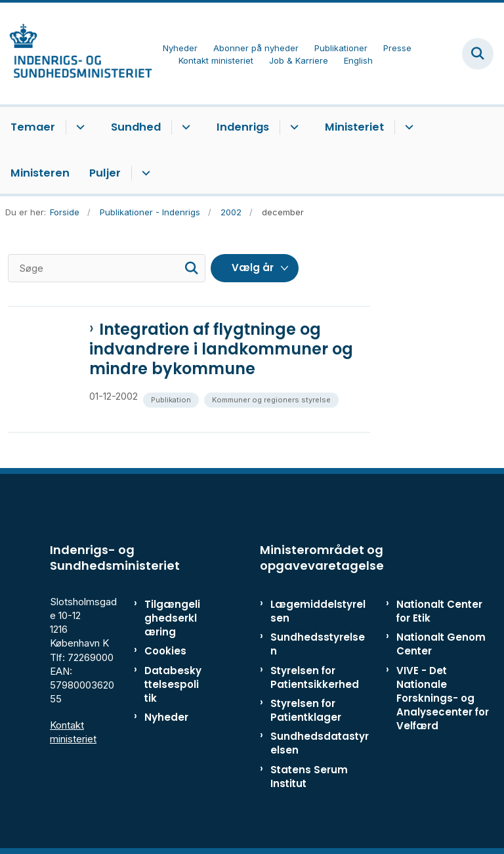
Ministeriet (354, 127)
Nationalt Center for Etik (439, 611)
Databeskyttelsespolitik (173, 684)
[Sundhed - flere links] (184, 127)
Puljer (105, 173)
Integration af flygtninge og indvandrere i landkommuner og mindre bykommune (221, 349)
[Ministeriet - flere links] (407, 127)
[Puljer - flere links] (144, 173)
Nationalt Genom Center (441, 644)
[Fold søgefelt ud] (478, 54)
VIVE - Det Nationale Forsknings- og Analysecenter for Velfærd (443, 698)
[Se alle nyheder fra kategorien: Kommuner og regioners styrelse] (273, 399)
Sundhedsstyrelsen (318, 644)
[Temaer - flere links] (78, 127)
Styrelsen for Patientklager (306, 710)
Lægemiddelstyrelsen (318, 611)
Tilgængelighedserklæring (172, 618)
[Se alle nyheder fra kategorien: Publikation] (172, 399)
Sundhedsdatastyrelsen (320, 743)
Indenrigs (243, 127)
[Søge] (107, 268)
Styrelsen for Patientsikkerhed (315, 677)
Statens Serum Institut (309, 777)
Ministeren (40, 173)
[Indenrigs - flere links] (292, 127)
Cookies (165, 651)
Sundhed (136, 127)
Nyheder (166, 717)
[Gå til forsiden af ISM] (76, 53)
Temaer (33, 127)
